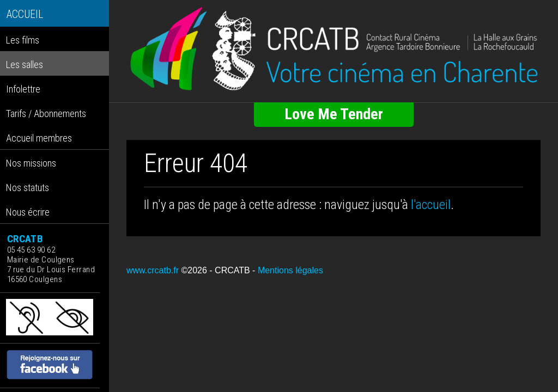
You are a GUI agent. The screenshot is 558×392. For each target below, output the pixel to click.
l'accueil (431, 205)
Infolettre (23, 89)
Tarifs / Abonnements (46, 114)
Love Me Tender (334, 114)
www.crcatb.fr (153, 270)
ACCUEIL (25, 14)
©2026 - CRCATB (215, 270)
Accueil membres (39, 138)
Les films (23, 40)
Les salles (25, 65)
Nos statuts (28, 188)
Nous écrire (28, 212)
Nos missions (31, 163)
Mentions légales (290, 270)
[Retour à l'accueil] (333, 49)
